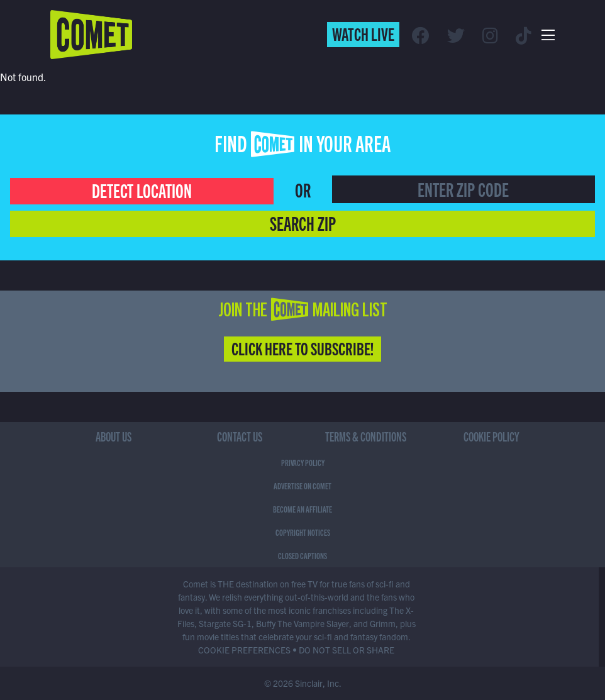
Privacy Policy (303, 462)
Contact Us (240, 436)
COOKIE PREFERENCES (244, 650)
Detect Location (142, 190)
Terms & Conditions (366, 436)
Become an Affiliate (302, 509)
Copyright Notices (303, 532)
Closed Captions (302, 555)
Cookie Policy (491, 436)
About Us (114, 436)
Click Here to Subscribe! (302, 348)
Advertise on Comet (302, 486)
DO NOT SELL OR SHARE (347, 650)
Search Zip (303, 223)
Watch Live (363, 33)
